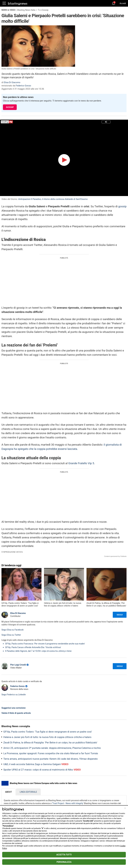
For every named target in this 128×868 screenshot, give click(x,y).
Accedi (123, 3)
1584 (43, 816)
